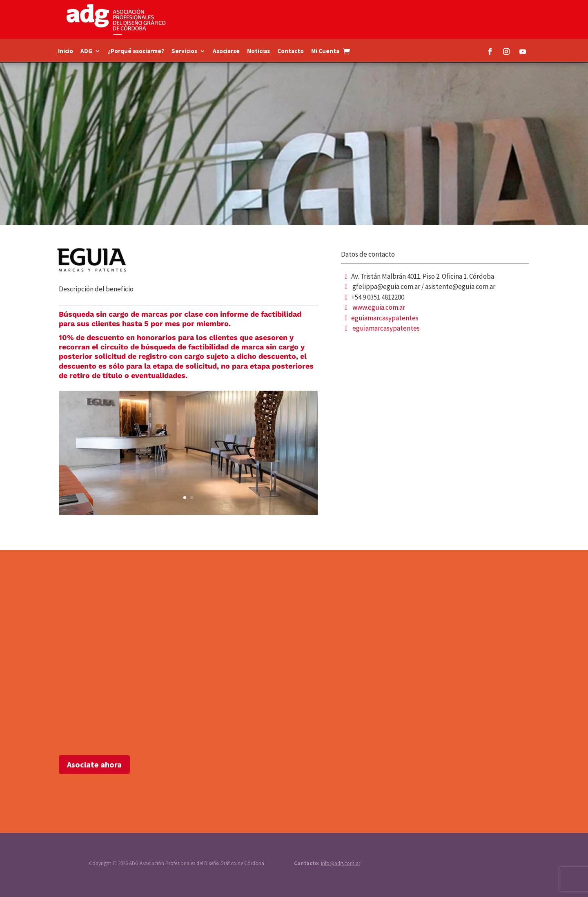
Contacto (291, 51)
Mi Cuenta (325, 51)
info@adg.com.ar (341, 863)
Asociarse (226, 51)
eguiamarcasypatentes (385, 318)
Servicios (184, 51)
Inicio (66, 51)
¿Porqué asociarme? (136, 51)
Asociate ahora (94, 764)
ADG (86, 51)
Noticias (258, 51)
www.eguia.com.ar (379, 307)
